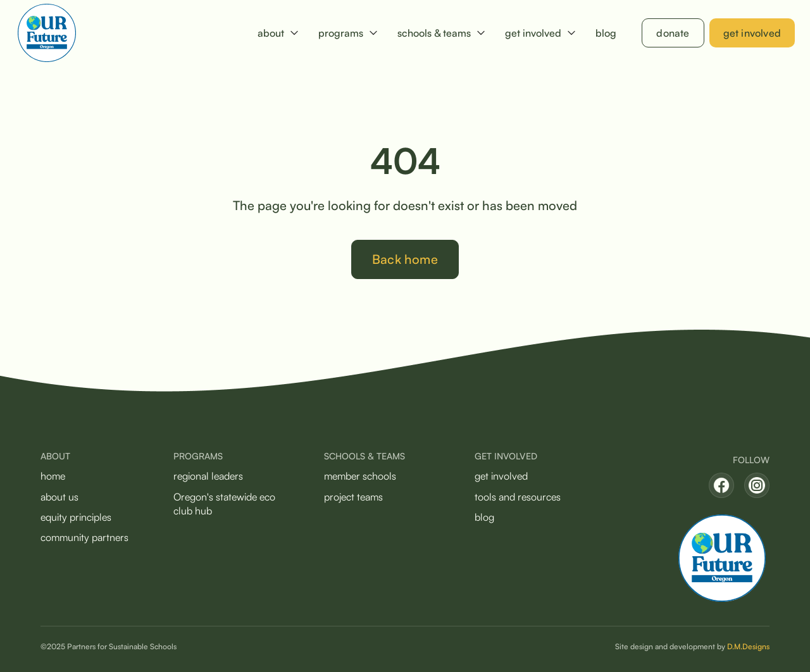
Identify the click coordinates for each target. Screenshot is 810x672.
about (271, 33)
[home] (47, 33)
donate (673, 33)
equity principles (76, 517)
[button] (278, 33)
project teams (353, 497)
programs (341, 33)
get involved (533, 33)
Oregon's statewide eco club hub (224, 504)
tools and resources (518, 497)
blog (606, 33)
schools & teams (434, 33)
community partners (84, 537)
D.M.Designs (748, 646)
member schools (360, 476)
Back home (405, 259)
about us (59, 497)
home (53, 476)
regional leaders (208, 476)
